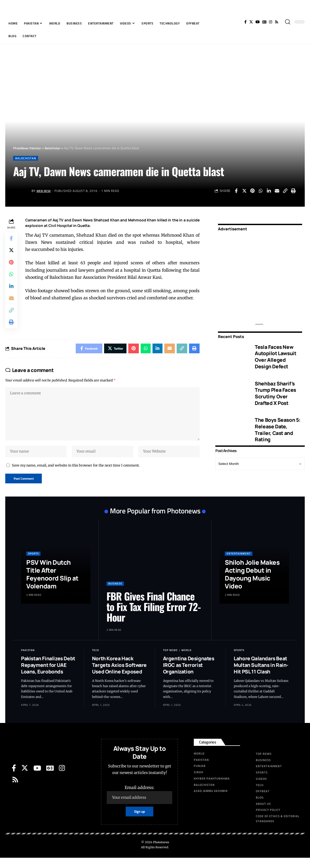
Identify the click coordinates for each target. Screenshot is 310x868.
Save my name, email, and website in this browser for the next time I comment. (76, 474)
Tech (96, 660)
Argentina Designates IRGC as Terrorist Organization (189, 675)
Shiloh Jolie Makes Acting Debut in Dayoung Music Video (252, 584)
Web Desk (45, 191)
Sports (33, 563)
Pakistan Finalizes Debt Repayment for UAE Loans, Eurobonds (48, 675)
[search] (288, 22)
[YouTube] (258, 22)
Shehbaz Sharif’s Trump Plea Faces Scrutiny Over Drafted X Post (275, 390)
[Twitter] (251, 22)
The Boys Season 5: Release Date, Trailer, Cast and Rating (278, 426)
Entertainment (239, 563)
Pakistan (28, 660)
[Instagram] (271, 22)
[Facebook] (245, 22)
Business (115, 593)
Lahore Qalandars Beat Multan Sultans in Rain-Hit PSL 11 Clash (261, 675)
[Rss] (277, 22)
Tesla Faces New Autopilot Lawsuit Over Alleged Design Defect (275, 353)
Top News (170, 660)
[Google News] (264, 22)
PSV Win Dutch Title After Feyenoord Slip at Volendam (52, 584)
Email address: (140, 804)
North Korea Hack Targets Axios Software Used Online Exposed (119, 675)
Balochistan (26, 158)
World (186, 660)
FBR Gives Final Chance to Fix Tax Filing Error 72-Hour (154, 616)
